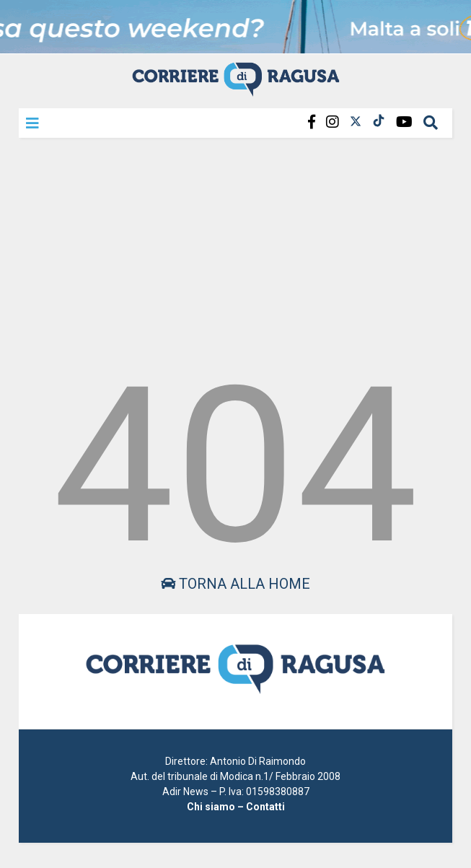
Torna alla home (236, 584)
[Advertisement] (236, 248)
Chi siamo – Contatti (236, 807)
